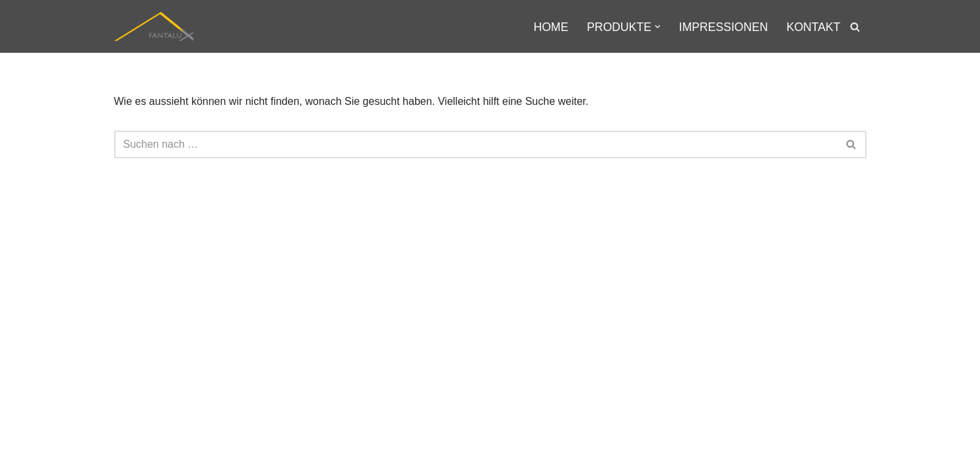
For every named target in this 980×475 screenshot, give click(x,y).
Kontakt (814, 27)
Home (551, 27)
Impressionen (724, 27)
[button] (658, 27)
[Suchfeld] (855, 27)
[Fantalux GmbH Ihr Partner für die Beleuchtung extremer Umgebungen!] (154, 26)
